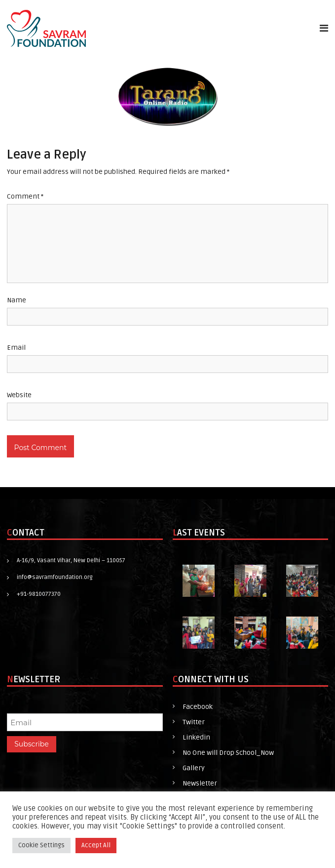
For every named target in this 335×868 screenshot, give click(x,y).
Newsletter (200, 783)
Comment (25, 196)
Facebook (198, 707)
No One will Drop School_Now (228, 753)
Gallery (194, 768)
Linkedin (196, 737)
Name (17, 300)
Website (19, 395)
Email (16, 348)
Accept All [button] (96, 845)
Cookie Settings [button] (41, 845)
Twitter (194, 722)
